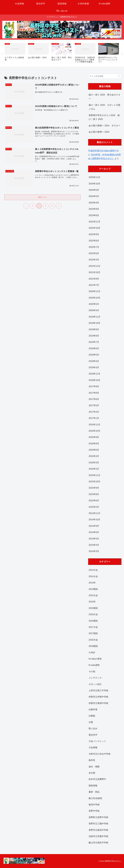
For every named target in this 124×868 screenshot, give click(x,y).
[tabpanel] (15, 53)
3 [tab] (64, 68)
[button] (119, 76)
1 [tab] (57, 68)
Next (122, 54)
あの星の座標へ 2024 (99, 132)
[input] (105, 76)
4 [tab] (67, 68)
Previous (2, 54)
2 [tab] (60, 68)
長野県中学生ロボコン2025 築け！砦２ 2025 (104, 117)
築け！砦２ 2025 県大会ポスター (104, 97)
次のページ (42, 197)
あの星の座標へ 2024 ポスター (104, 126)
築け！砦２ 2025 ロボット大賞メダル (104, 107)
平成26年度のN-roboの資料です (104, 151)
